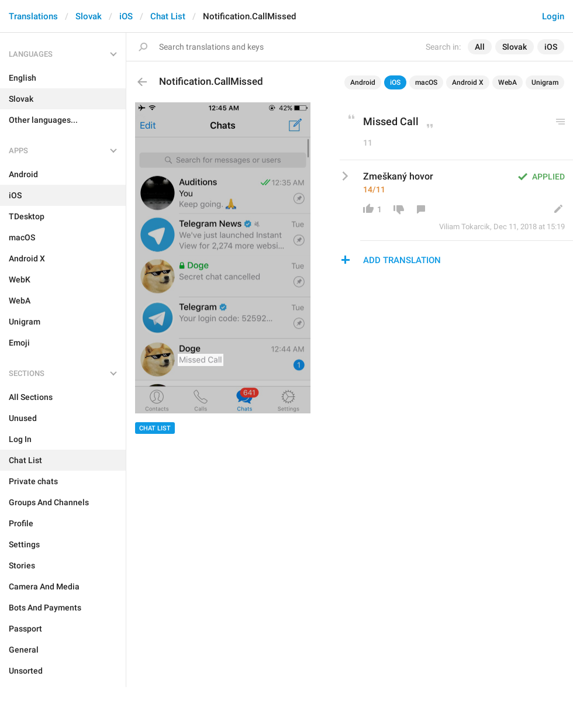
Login (553, 16)
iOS (126, 16)
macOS (426, 82)
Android (363, 82)
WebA (508, 82)
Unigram (545, 82)
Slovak (89, 16)
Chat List (168, 16)
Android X (468, 82)
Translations (33, 16)
